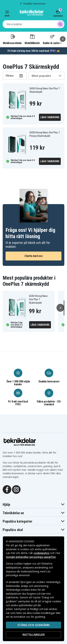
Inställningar (34, 635)
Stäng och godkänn (33, 625)
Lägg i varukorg (50, 117)
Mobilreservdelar (12, 39)
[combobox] (33, 24)
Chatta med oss (33, 256)
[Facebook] (7, 489)
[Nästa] (63, 39)
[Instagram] (16, 489)
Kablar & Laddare (52, 39)
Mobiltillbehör (32, 39)
